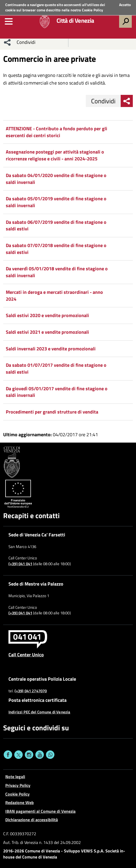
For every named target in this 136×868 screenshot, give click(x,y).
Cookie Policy (93, 10)
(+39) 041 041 (20, 564)
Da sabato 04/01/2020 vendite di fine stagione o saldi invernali (56, 179)
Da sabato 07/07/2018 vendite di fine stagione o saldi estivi (56, 249)
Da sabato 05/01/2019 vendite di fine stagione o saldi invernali (56, 202)
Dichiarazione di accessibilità (32, 820)
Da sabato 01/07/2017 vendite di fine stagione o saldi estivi (56, 368)
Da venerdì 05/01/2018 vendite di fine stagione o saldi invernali (57, 272)
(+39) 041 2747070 (31, 691)
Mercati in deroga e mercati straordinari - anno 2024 (54, 296)
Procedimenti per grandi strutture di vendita (52, 412)
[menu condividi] (7, 42)
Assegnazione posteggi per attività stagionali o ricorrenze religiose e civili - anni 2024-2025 (55, 155)
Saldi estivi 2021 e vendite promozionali (47, 332)
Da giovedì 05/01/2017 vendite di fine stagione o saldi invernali (57, 392)
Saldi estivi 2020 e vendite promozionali (47, 315)
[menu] (9, 21)
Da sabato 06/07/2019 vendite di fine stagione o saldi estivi (56, 226)
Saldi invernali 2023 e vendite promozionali (51, 349)
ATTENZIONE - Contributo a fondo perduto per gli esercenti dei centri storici (57, 132)
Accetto (125, 5)
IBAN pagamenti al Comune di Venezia (40, 811)
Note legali (15, 777)
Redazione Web (20, 802)
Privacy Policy (18, 785)
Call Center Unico (26, 655)
